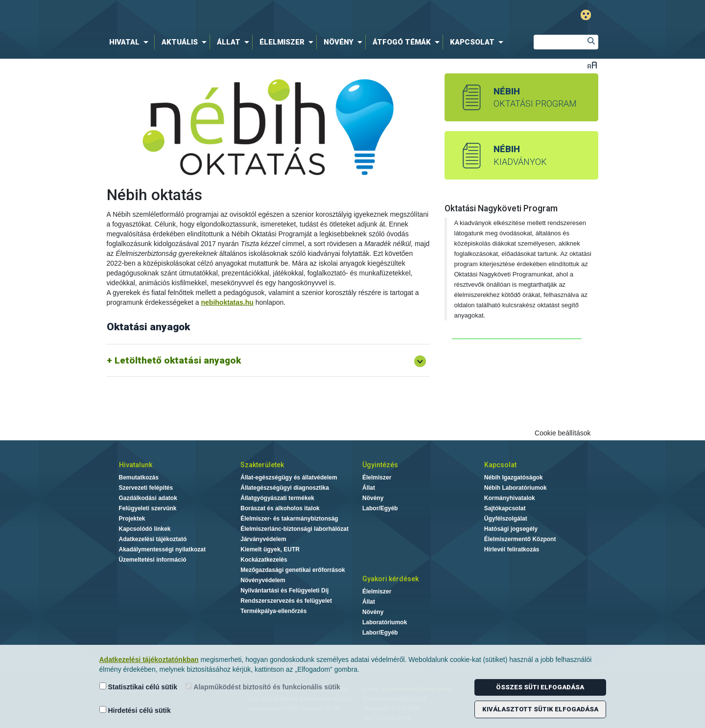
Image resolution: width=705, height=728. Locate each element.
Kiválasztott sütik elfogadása (540, 709)
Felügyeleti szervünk (148, 508)
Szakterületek (262, 465)
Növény (373, 498)
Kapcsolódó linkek (145, 529)
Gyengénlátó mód (586, 15)
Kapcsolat (500, 465)
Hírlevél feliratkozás (512, 549)
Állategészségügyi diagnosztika (285, 488)
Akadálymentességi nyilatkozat (162, 549)
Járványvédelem (263, 539)
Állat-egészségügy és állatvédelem (289, 478)
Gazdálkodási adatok (148, 498)
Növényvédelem (263, 580)
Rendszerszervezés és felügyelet (286, 601)
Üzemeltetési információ (153, 560)
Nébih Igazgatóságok (514, 478)
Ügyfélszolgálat (506, 519)
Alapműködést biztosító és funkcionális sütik (263, 687)
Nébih (248, 15)
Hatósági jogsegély (511, 529)
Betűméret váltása (592, 65)
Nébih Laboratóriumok (516, 488)
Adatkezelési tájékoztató (153, 539)
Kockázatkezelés (264, 560)
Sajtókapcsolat (505, 508)
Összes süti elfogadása (540, 687)
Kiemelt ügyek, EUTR (270, 549)
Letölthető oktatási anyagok (178, 360)
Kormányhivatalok (510, 498)
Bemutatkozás (139, 478)
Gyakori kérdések (390, 579)
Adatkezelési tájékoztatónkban (149, 660)
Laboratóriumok (385, 622)
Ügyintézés (380, 465)
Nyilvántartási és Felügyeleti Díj (284, 591)
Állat (369, 488)
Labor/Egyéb (380, 508)
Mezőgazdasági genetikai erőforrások (293, 570)
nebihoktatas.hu (227, 302)
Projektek (132, 519)
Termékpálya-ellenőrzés (273, 611)
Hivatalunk (136, 465)
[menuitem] (131, 42)
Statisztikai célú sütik (139, 687)
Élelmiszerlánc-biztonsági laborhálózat (294, 529)
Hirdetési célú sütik (135, 710)
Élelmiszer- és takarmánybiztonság (289, 519)
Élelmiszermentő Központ (520, 539)
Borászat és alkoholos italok (280, 508)
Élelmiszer (377, 478)
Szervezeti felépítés (146, 488)
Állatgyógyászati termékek (277, 498)
